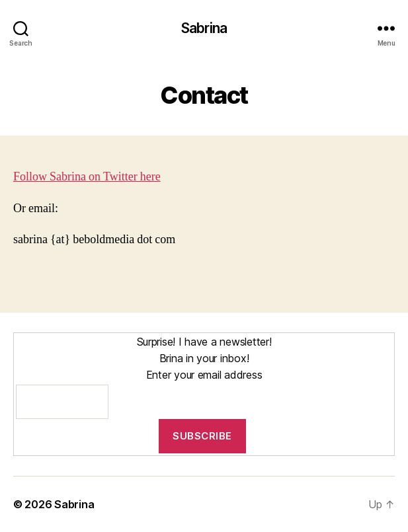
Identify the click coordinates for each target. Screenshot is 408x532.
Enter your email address (204, 375)
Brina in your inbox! (204, 358)
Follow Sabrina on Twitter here (87, 177)
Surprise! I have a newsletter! (204, 342)
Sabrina (204, 28)
